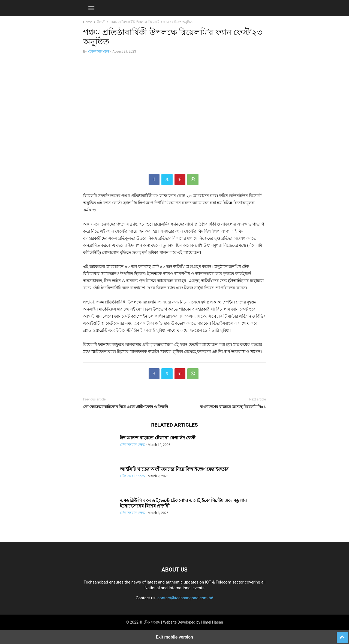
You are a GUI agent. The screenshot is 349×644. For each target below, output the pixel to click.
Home (88, 22)
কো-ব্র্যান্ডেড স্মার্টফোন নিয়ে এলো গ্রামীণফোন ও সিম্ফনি (126, 407)
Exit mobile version (174, 637)
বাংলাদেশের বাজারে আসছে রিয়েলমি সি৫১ (233, 407)
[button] (91, 8)
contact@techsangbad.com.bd (185, 598)
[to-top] (342, 635)
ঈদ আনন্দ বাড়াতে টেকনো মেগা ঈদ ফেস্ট (158, 438)
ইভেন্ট (101, 22)
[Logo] (174, 553)
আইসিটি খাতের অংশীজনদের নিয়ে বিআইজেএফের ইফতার (174, 469)
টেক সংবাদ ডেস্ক (99, 51)
